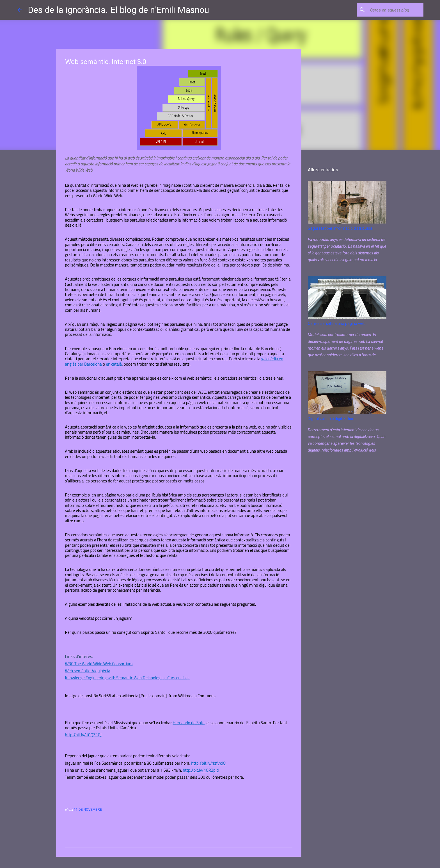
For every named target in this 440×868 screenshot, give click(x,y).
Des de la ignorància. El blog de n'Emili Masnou (118, 10)
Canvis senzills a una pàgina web (337, 323)
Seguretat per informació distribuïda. (341, 228)
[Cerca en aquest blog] (394, 10)
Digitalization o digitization (331, 419)
